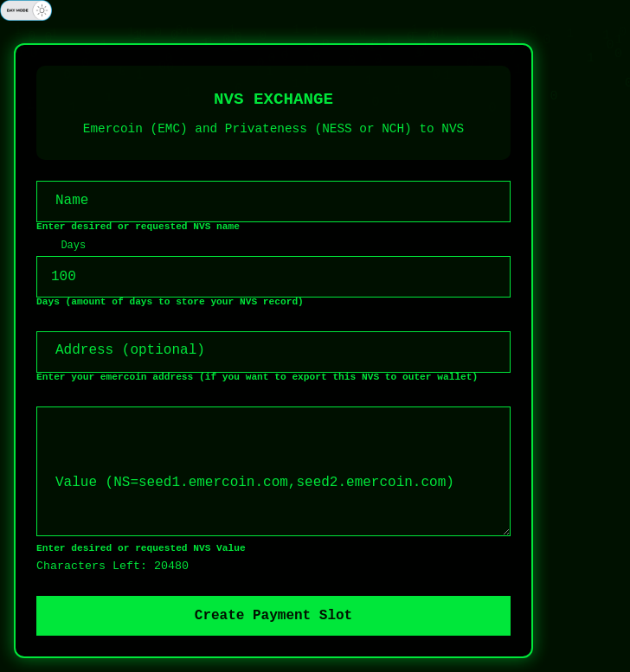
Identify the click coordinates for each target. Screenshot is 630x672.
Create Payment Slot (273, 616)
